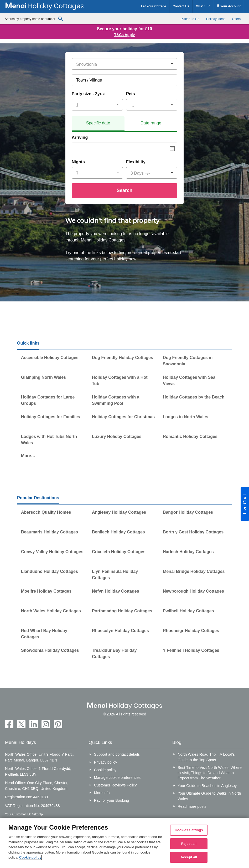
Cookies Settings (189, 830)
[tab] (98, 124)
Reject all (189, 844)
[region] (124, 843)
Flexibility (136, 162)
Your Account (229, 6)
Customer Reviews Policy (115, 785)
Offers (236, 19)
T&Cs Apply (125, 35)
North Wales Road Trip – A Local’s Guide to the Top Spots (206, 757)
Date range (151, 123)
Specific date (98, 123)
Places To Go (190, 19)
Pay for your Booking (112, 800)
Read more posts (192, 806)
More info (102, 793)
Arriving (80, 137)
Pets (131, 94)
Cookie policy (105, 770)
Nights (78, 162)
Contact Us (181, 6)
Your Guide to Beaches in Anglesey (207, 786)
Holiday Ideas (216, 19)
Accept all (189, 857)
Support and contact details (117, 754)
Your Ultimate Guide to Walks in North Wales (209, 796)
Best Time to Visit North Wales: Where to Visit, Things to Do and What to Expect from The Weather (210, 773)
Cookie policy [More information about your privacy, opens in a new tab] (30, 857)
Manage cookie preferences (117, 778)
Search (124, 190)
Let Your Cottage (154, 6)
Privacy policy (106, 762)
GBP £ (203, 6)
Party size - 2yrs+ (89, 94)
